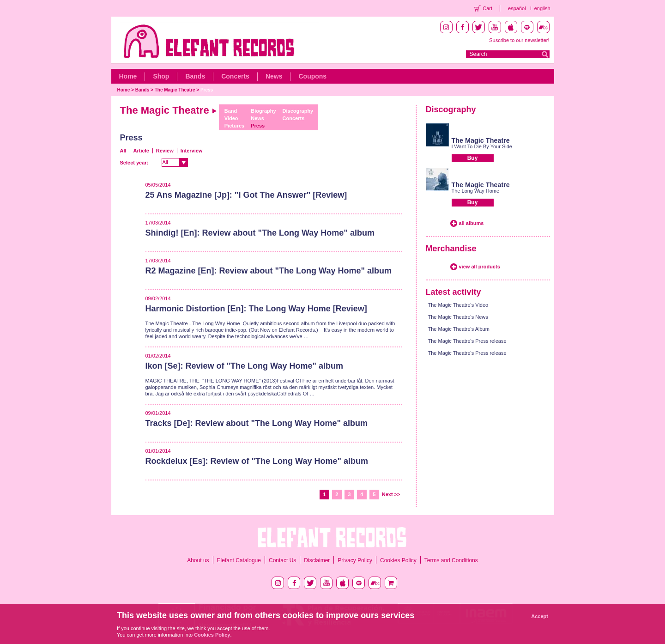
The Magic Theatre (175, 90)
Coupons (312, 76)
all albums (472, 223)
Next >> (391, 494)
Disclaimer (317, 560)
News (274, 76)
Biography (263, 111)
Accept (540, 616)
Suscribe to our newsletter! (519, 40)
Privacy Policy (355, 560)
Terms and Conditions (451, 560)
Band (231, 111)
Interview (192, 151)
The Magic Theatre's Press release (467, 341)
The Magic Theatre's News (458, 317)
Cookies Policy (398, 560)
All (123, 151)
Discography (298, 111)
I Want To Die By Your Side (482, 146)
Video (231, 118)
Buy (473, 158)
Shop (161, 76)
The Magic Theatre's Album (459, 329)
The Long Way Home (476, 191)
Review (165, 151)
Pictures (234, 126)
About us (198, 560)
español (517, 8)
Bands (195, 76)
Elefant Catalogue (239, 560)
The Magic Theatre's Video (458, 305)
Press (207, 90)
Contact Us (282, 560)
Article (141, 151)
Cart (487, 8)
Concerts (235, 76)
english (542, 8)
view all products (480, 267)
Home (128, 76)
